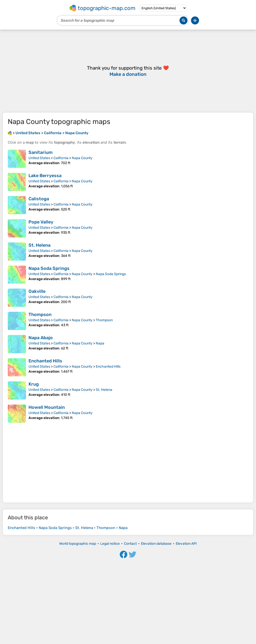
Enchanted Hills (45, 511)
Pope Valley (41, 222)
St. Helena (39, 320)
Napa (100, 493)
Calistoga (39, 199)
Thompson (40, 389)
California (61, 158)
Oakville (37, 366)
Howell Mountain (47, 557)
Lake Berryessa (45, 176)
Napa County (82, 158)
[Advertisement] (128, 71)
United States (39, 158)
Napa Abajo (41, 487)
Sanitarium (40, 152)
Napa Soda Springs (49, 343)
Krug (34, 534)
